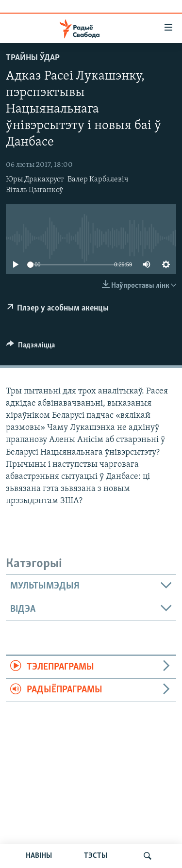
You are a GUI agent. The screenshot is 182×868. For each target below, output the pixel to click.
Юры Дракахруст (35, 180)
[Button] (31, 347)
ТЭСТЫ (96, 856)
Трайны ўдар (33, 58)
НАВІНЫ (39, 856)
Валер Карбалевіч (98, 180)
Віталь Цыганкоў (34, 190)
